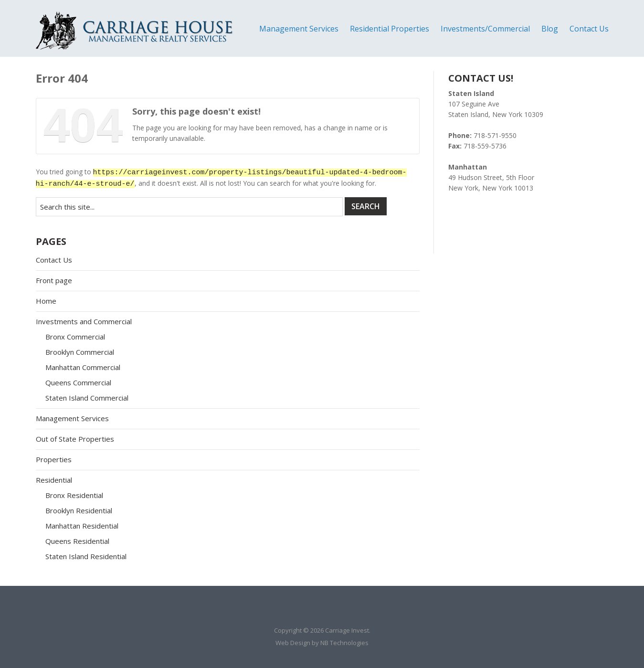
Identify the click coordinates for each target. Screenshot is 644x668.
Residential (54, 480)
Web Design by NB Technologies (322, 643)
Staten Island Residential (86, 556)
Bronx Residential (74, 495)
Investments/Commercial (485, 29)
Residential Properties (390, 29)
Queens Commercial (78, 382)
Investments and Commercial (84, 321)
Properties (54, 459)
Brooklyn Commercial (80, 352)
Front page (54, 280)
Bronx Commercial (75, 337)
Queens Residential (77, 541)
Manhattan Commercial (83, 367)
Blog (550, 29)
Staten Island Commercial (87, 398)
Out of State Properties (75, 439)
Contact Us (589, 29)
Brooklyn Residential (79, 510)
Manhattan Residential (82, 526)
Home (46, 301)
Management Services (299, 29)
